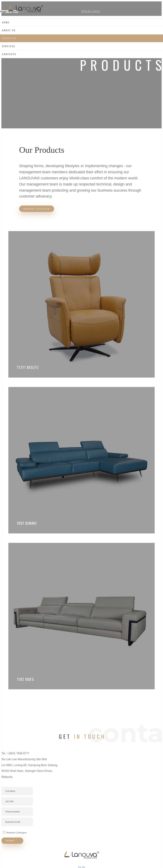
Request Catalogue (37, 209)
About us (9, 30)
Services (9, 46)
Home (6, 22)
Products (9, 38)
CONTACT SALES (91, 11)
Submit (13, 845)
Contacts (9, 54)
